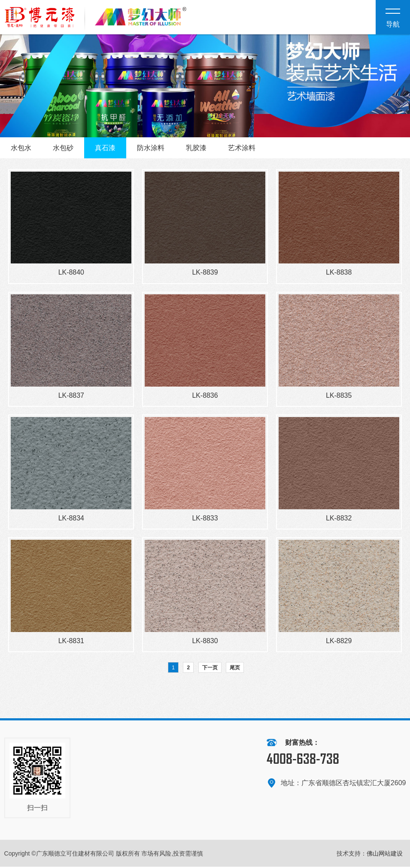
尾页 (235, 669)
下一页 (210, 669)
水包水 (21, 148)
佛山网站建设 (385, 855)
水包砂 (63, 148)
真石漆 (105, 148)
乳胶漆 (196, 148)
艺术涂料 (242, 148)
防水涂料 (151, 148)
